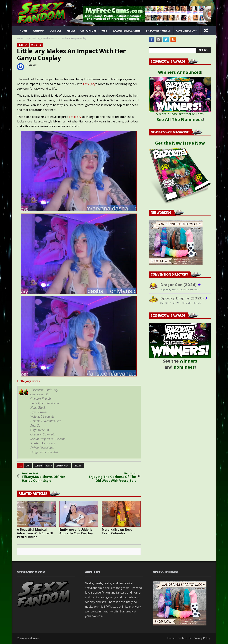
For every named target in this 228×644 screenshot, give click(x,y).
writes (28, 381)
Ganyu (49, 465)
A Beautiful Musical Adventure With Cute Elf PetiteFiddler (35, 533)
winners (188, 361)
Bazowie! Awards (158, 31)
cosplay (38, 465)
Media (71, 31)
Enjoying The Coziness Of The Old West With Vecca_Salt (112, 477)
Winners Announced (180, 72)
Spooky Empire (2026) (184, 298)
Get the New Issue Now (180, 143)
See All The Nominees (180, 119)
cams (28, 465)
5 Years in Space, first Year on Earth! (180, 114)
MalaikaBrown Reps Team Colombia (117, 531)
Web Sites (36, 45)
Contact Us (184, 638)
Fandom (39, 31)
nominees (184, 367)
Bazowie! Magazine (127, 31)
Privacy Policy (202, 638)
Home (24, 31)
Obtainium (88, 31)
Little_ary (89, 84)
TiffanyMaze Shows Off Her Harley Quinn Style (45, 477)
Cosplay (55, 31)
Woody (33, 65)
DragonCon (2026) (180, 285)
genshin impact (63, 465)
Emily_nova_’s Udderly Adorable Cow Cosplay (76, 531)
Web (104, 31)
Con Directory (186, 31)
